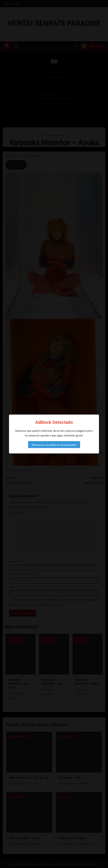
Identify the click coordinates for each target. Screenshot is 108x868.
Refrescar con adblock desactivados (54, 445)
